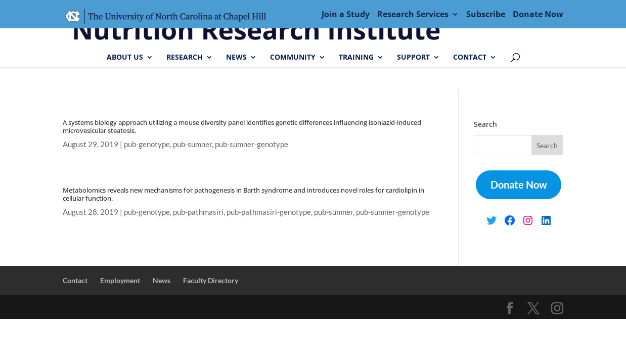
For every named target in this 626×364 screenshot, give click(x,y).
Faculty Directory (211, 280)
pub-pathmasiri (198, 212)
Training (356, 58)
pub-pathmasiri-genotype (269, 212)
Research (185, 58)
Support (413, 58)
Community (293, 58)
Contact (470, 58)
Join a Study (346, 15)
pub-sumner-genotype (252, 144)
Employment (120, 280)
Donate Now (538, 15)
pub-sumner (192, 144)
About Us (125, 58)
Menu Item (169, 17)
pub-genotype (147, 144)
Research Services (413, 15)
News (236, 58)
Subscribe (486, 15)
